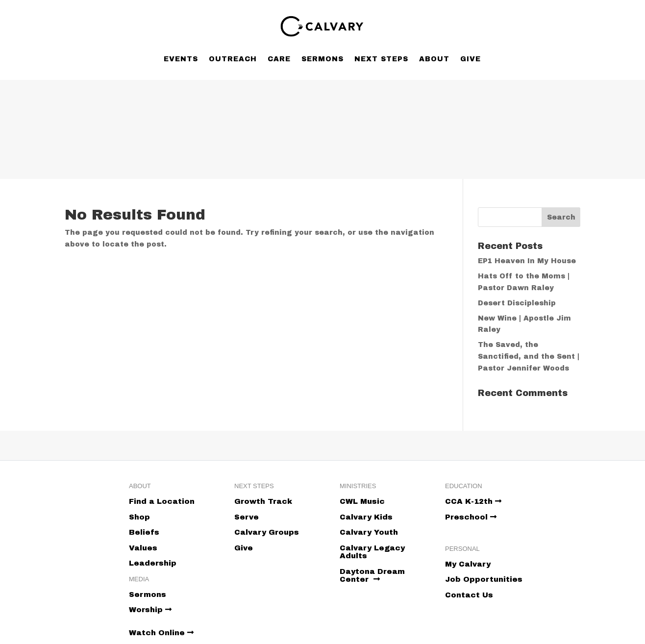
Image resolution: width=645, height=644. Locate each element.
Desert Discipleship (517, 303)
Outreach (233, 59)
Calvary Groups (267, 532)
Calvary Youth (369, 532)
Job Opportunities (484, 579)
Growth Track (263, 501)
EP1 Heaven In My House (527, 261)
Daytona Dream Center (372, 576)
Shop (139, 517)
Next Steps (381, 59)
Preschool (471, 517)
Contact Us (469, 595)
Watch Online (161, 633)
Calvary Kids (366, 517)
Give (471, 59)
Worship (150, 610)
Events (181, 59)
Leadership (153, 563)
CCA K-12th (473, 501)
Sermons (322, 59)
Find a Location (162, 501)
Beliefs (144, 532)
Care (279, 59)
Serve (247, 517)
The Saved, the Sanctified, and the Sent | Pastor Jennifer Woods (529, 357)
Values (143, 548)
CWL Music (362, 501)
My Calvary (468, 564)
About (434, 59)
